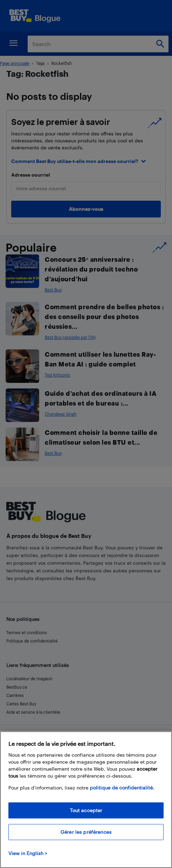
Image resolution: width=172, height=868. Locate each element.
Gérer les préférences (86, 839)
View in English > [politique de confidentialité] (28, 860)
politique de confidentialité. (122, 795)
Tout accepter (86, 818)
